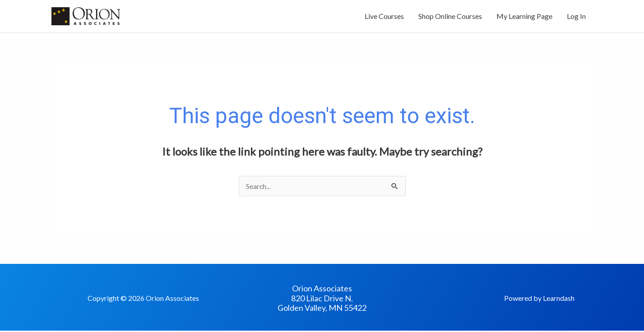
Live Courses (384, 17)
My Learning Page (524, 17)
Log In (576, 17)
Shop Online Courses (450, 17)
